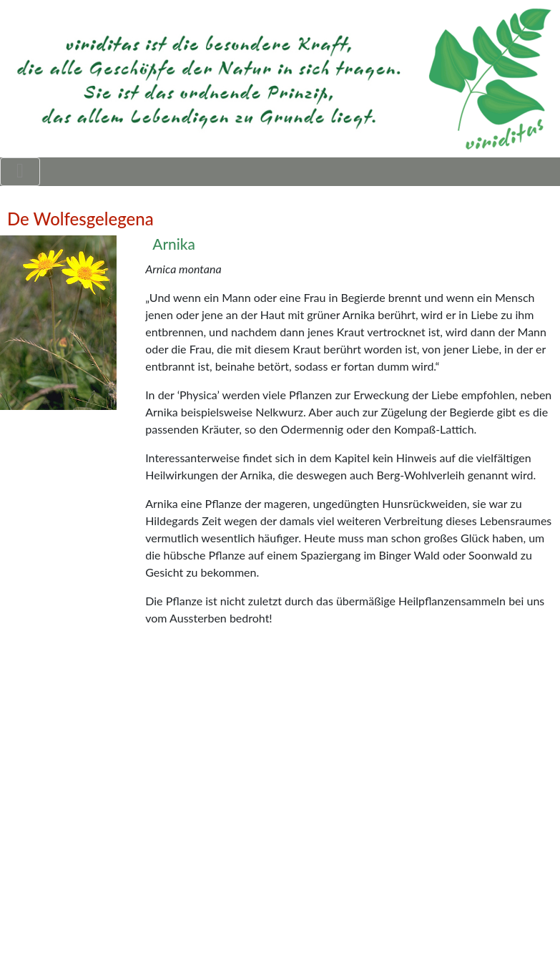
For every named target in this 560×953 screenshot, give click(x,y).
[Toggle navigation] (20, 172)
